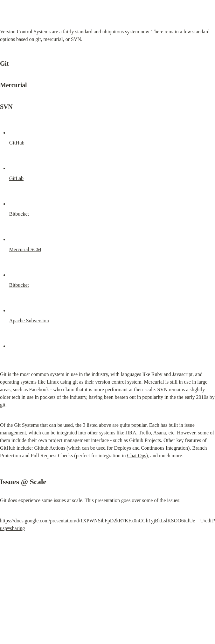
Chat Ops (136, 456)
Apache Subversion (29, 321)
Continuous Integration (164, 448)
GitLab (16, 178)
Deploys (123, 448)
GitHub (17, 143)
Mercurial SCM (25, 249)
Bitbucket (19, 214)
